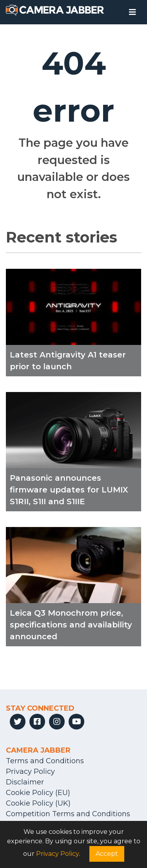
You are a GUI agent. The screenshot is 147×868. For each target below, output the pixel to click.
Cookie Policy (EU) (38, 793)
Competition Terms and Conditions (68, 814)
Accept (107, 854)
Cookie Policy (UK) (38, 803)
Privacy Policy (30, 771)
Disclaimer (25, 782)
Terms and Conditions (45, 761)
